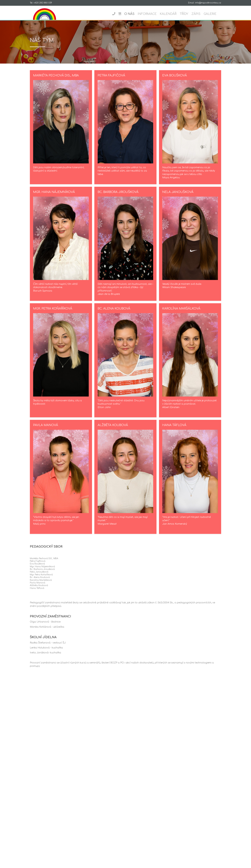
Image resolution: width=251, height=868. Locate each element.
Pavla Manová (46, 429)
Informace (150, 14)
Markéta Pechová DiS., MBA (56, 79)
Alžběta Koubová (113, 429)
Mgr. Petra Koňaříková (53, 312)
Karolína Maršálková (181, 312)
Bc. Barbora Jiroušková (118, 196)
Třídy (187, 14)
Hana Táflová (174, 429)
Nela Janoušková (178, 196)
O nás (133, 14)
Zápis (199, 14)
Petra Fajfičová (111, 79)
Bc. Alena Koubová (114, 312)
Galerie (213, 14)
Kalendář (171, 14)
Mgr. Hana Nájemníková (54, 196)
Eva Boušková (175, 79)
